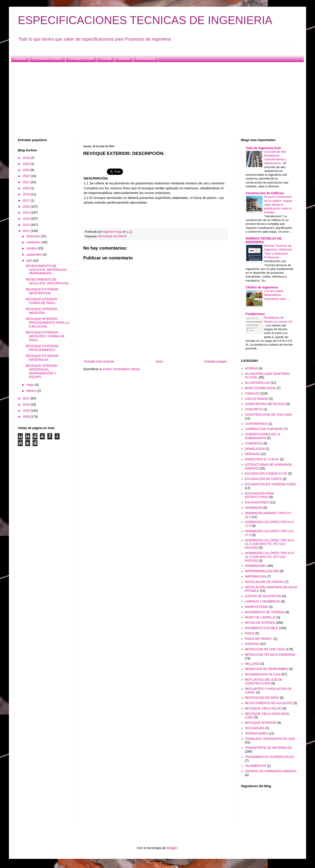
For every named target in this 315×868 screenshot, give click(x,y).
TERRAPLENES (256, 733)
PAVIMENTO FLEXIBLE (262, 628)
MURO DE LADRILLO (260, 617)
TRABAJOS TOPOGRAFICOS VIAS (270, 739)
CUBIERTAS (254, 443)
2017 (27, 200)
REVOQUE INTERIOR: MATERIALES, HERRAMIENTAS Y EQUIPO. (42, 371)
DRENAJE (252, 454)
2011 (27, 398)
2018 (27, 194)
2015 (27, 213)
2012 (27, 231)
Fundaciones (255, 314)
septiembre (34, 255)
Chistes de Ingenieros (262, 287)
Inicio (159, 361)
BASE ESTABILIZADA (260, 388)
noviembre (34, 242)
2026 (27, 158)
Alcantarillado (146, 58)
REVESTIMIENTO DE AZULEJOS (269, 703)
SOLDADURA (255, 728)
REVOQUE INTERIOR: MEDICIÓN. (42, 311)
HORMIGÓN (254, 508)
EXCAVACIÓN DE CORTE (263, 479)
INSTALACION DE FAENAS (264, 582)
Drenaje (106, 58)
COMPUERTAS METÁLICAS (265, 404)
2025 (27, 164)
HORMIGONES (256, 566)
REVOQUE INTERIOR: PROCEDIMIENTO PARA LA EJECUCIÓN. (47, 323)
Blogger (172, 848)
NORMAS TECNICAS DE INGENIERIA (264, 240)
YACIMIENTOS (256, 766)
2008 (27, 417)
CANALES (252, 393)
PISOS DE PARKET (259, 639)
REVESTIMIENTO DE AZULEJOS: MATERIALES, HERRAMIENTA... (47, 270)
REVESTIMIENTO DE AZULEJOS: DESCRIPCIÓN (47, 281)
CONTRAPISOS (256, 424)
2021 (27, 182)
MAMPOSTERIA (256, 607)
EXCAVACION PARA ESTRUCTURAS (259, 495)
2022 (27, 176)
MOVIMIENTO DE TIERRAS (265, 612)
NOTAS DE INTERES (260, 623)
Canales (124, 58)
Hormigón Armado (81, 58)
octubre (32, 248)
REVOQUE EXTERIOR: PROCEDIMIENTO (42, 348)
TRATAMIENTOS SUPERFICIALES (270, 757)
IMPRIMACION (256, 576)
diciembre (34, 236)
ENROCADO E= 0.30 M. (262, 459)
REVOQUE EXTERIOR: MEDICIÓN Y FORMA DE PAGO (45, 336)
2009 (27, 411)
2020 (27, 188)
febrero (32, 391)
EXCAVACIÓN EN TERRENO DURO (271, 484)
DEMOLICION (255, 449)
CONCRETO (254, 409)
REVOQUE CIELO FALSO (263, 708)
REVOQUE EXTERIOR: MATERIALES (42, 358)
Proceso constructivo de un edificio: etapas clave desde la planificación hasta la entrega (278, 204)
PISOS (250, 633)
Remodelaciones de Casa (263, 674)
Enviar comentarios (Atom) (122, 369)
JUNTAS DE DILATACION (263, 596)
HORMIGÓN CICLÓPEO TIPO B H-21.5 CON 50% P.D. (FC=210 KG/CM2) (270, 544)
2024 (27, 170)
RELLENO (252, 664)
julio (30, 261)
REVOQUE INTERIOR (113, 236)
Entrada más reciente (99, 361)
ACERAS (251, 368)
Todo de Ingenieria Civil (263, 148)
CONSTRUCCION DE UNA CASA (269, 415)
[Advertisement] (152, 100)
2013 (27, 225)
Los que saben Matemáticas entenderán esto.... (277, 295)
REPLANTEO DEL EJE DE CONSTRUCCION (264, 681)
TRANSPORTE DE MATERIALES (268, 748)
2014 (27, 219)
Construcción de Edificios (265, 193)
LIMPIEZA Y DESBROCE (263, 601)
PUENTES (252, 644)
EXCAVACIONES (257, 502)
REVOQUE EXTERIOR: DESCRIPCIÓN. (42, 291)
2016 (27, 207)
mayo (31, 385)
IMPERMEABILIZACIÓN (262, 571)
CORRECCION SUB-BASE (264, 429)
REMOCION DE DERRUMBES (267, 669)
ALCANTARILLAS (257, 383)
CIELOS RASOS (257, 399)
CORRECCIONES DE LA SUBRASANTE (263, 436)
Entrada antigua (215, 361)
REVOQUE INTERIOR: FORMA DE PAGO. (42, 301)
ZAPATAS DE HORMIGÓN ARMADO (271, 771)
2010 (27, 405)
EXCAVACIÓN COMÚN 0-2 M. (266, 474)
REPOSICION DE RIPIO (262, 698)
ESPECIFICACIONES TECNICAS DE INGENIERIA (145, 20)
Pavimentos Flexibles (47, 58)
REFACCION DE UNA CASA (265, 649)
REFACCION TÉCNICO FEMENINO (270, 655)
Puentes (20, 58)
